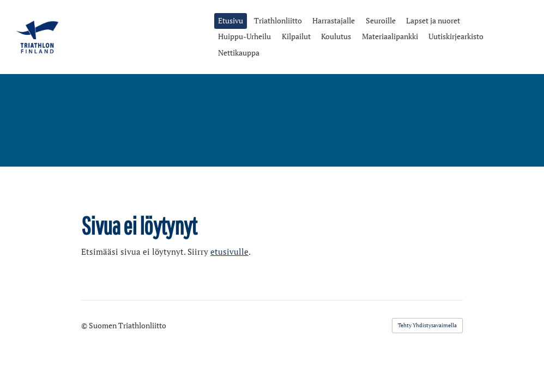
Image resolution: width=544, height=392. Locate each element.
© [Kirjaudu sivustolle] (85, 325)
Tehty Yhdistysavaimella (427, 325)
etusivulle (229, 252)
